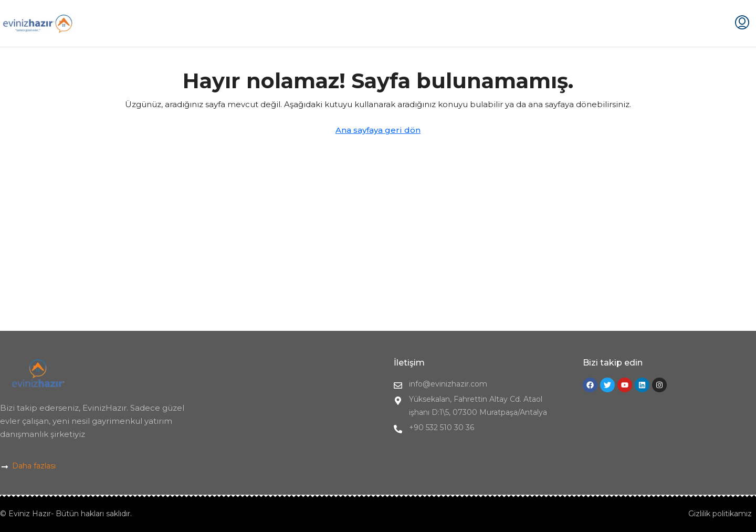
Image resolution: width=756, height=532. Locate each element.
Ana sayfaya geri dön (378, 130)
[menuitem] (742, 24)
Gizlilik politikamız (720, 514)
